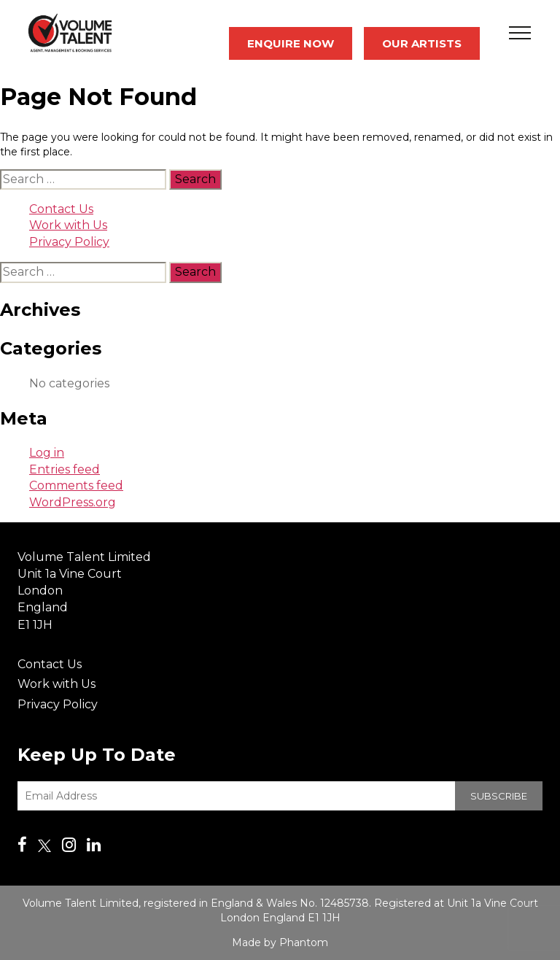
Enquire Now (291, 43)
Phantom (304, 942)
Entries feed (65, 469)
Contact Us (61, 209)
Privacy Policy (69, 242)
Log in (47, 453)
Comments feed (76, 485)
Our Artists (422, 43)
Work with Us (68, 225)
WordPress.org (73, 502)
